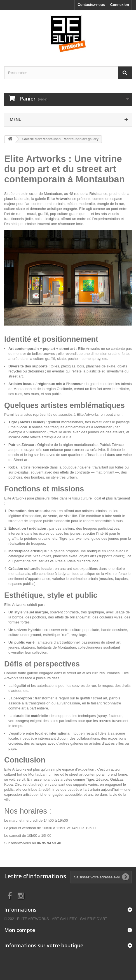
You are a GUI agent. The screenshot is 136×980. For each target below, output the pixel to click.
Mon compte (20, 930)
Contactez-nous (91, 5)
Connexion (120, 5)
